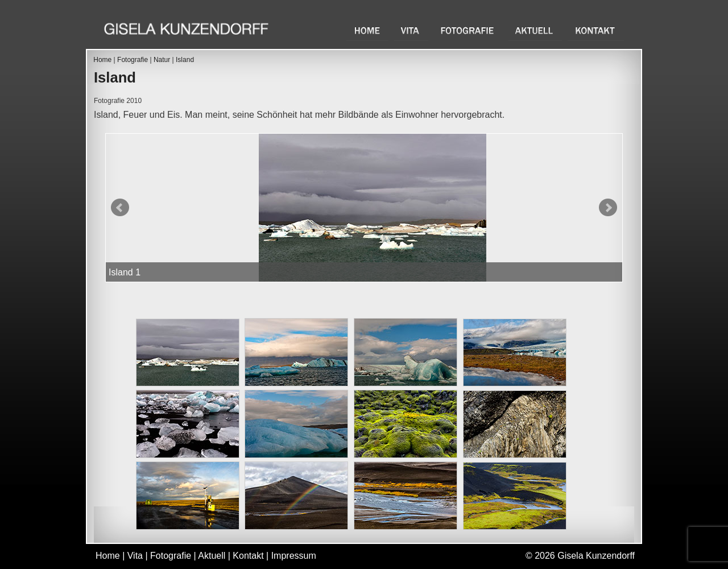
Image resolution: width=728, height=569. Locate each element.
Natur (162, 60)
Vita (411, 30)
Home (367, 30)
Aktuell (535, 30)
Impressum (294, 556)
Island (185, 60)
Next (608, 208)
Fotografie (468, 30)
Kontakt (596, 30)
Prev (120, 208)
